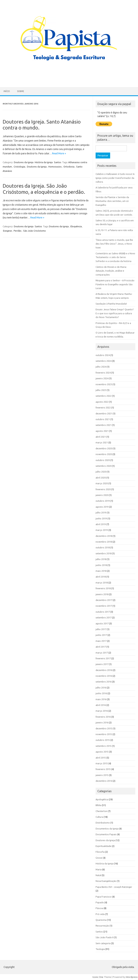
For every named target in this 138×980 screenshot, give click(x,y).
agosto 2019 (102, 507)
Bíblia (98, 805)
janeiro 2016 (102, 722)
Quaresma (101, 920)
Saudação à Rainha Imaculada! (111, 304)
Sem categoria (103, 943)
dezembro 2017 (104, 600)
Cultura (99, 817)
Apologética (102, 799)
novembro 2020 (104, 454)
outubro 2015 (103, 740)
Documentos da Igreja (107, 829)
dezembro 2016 (104, 670)
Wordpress (132, 977)
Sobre (21, 91)
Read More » (59, 153)
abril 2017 (101, 647)
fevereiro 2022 (103, 408)
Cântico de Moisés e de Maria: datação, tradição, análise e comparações (111, 271)
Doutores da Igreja (24, 162)
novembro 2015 (104, 734)
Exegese (7, 231)
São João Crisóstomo (34, 231)
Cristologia (19, 167)
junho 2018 (101, 565)
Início (7, 91)
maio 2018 (101, 571)
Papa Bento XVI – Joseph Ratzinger (114, 887)
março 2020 (102, 483)
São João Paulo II (104, 937)
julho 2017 (101, 629)
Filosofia (100, 852)
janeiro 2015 (102, 775)
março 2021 (102, 442)
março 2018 (102, 583)
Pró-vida (100, 914)
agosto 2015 (102, 752)
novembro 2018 (104, 542)
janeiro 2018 (102, 594)
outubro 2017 (103, 612)
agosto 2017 (102, 623)
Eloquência (76, 226)
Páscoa (99, 908)
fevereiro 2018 (103, 588)
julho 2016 (101, 688)
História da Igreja (44, 162)
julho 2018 (101, 559)
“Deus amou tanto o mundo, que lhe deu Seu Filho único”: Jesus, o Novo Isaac (114, 244)
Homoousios (55, 167)
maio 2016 (101, 699)
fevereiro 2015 (103, 769)
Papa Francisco (103, 897)
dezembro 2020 (104, 448)
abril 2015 (101, 758)
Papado (100, 902)
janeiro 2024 (102, 378)
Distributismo (103, 823)
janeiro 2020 (102, 495)
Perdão (18, 231)
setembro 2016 (103, 682)
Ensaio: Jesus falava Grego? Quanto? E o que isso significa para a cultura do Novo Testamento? (115, 313)
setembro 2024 (103, 361)
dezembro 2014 (104, 781)
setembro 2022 (103, 396)
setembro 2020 (103, 466)
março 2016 (102, 711)
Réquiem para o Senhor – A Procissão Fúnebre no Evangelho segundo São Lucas (115, 284)
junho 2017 (101, 635)
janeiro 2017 (102, 664)
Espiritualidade (103, 846)
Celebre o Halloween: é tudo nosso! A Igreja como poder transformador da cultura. (115, 178)
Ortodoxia (69, 167)
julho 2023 (101, 390)
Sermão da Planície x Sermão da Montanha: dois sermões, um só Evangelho (112, 201)
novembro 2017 (104, 606)
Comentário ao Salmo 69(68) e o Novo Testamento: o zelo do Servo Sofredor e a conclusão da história (115, 257)
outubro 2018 (103, 547)
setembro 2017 (103, 617)
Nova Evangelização (106, 881)
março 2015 (102, 763)
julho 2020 (101, 472)
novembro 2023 (104, 384)
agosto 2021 (102, 431)
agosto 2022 (102, 402)
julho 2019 (101, 513)
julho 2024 (101, 367)
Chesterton (101, 811)
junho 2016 (101, 693)
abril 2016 (101, 705)
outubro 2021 (103, 419)
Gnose (99, 858)
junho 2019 (101, 518)
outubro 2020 (103, 460)
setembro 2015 (103, 746)
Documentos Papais (106, 834)
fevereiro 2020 (103, 489)
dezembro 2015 (104, 728)
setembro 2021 (103, 425)
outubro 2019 (103, 501)
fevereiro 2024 (103, 373)
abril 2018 (101, 577)
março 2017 (102, 653)
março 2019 (102, 530)
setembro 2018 (103, 553)
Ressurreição (102, 926)
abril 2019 (101, 524)
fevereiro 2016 (103, 717)
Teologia (100, 949)
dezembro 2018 (104, 536)
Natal (98, 875)
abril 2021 (101, 437)
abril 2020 (101, 478)
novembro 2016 (104, 676)
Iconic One (98, 977)
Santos (58, 162)
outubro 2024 (103, 355)
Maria (99, 869)
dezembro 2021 (104, 413)
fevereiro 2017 (103, 658)
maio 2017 (101, 641)
